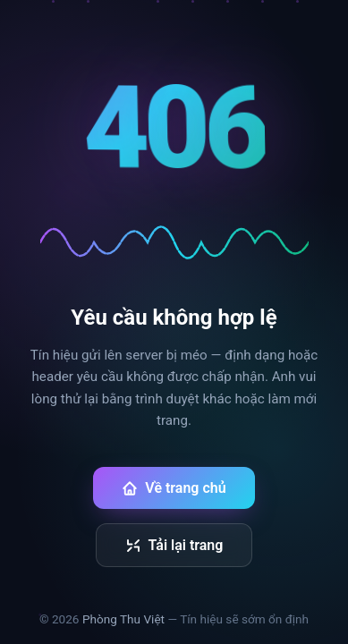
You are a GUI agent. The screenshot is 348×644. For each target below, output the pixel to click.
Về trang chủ (174, 488)
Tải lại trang (174, 545)
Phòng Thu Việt (123, 619)
